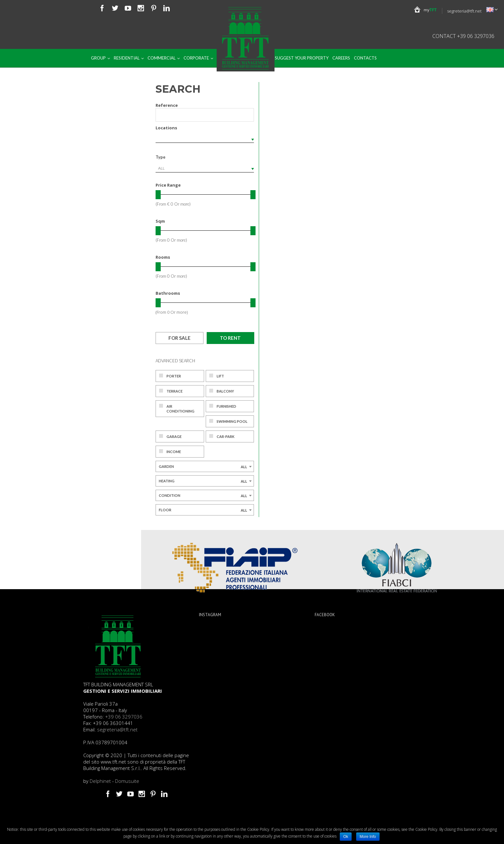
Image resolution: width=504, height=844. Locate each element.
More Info (368, 837)
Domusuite (127, 781)
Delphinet (100, 781)
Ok (346, 837)
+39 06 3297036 (124, 717)
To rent (230, 338)
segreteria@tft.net (464, 11)
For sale (180, 338)
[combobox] (205, 168)
